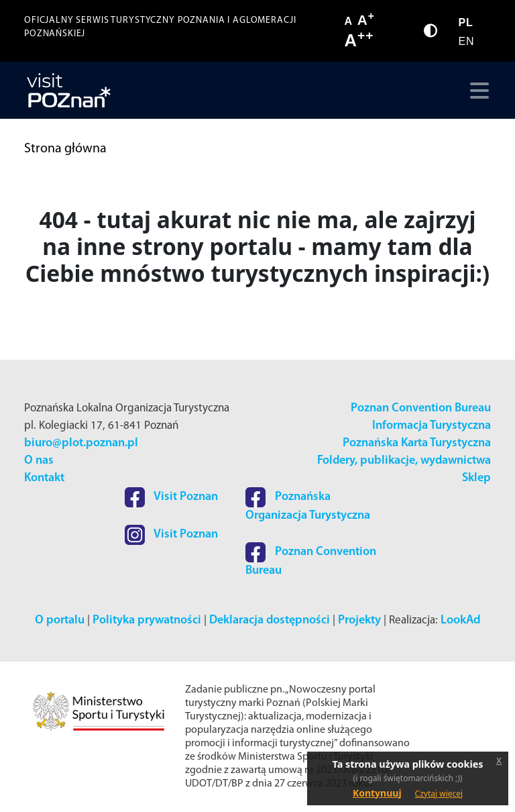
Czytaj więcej (439, 794)
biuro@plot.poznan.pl (81, 443)
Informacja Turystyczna (432, 426)
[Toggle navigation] (476, 91)
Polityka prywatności (147, 620)
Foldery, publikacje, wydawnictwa (404, 461)
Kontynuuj (377, 793)
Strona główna (65, 149)
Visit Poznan (171, 497)
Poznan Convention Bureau (421, 408)
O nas (39, 461)
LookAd (460, 620)
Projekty (359, 620)
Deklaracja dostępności (270, 620)
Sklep (476, 478)
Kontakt (44, 478)
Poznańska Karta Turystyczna (417, 443)
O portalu (60, 620)
